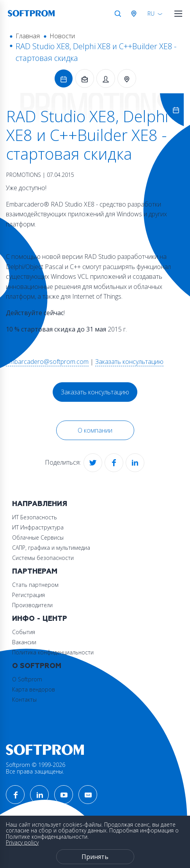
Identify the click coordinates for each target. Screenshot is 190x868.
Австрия (135, 14)
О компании (95, 430)
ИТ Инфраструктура (38, 527)
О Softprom (37, 666)
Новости (62, 36)
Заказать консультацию (129, 362)
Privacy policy (22, 842)
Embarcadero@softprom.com (47, 362)
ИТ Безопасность (35, 517)
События (24, 632)
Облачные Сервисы (38, 537)
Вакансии (24, 642)
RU (151, 13)
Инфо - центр (40, 619)
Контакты (24, 700)
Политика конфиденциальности (53, 652)
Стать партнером (35, 585)
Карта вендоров (34, 689)
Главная (28, 36)
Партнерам (35, 571)
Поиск (118, 14)
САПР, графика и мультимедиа (51, 548)
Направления (40, 504)
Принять (95, 857)
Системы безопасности (43, 558)
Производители (32, 605)
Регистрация (28, 595)
